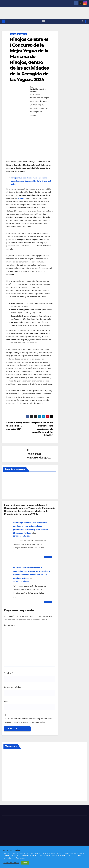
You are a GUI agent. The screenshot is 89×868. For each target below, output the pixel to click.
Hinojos (21, 198)
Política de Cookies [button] (11, 863)
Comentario (10, 625)
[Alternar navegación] (44, 21)
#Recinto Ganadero (39, 108)
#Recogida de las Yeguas (38, 113)
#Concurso (35, 98)
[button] (82, 21)
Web (6, 701)
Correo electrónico (13, 687)
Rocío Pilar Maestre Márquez (38, 90)
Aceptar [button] (25, 863)
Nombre (9, 673)
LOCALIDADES (22, 34)
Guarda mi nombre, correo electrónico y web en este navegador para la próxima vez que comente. (28, 720)
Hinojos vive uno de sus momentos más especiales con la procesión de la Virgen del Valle (31, 181)
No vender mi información (14, 858)
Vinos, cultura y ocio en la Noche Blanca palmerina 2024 (18, 426)
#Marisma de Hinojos (40, 101)
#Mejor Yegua (37, 105)
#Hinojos (45, 98)
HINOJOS (13, 34)
